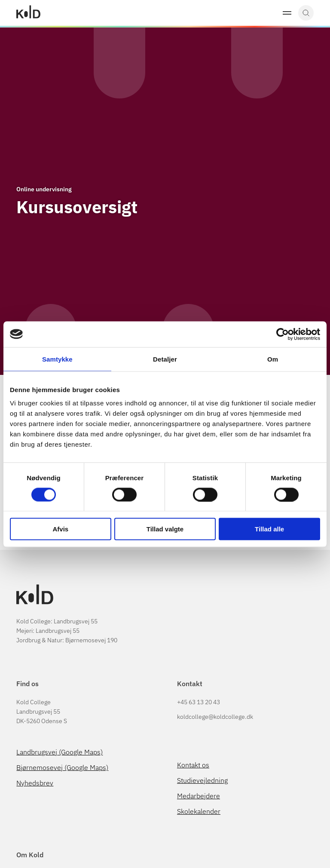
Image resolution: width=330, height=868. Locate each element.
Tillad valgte (165, 529)
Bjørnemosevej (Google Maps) (62, 767)
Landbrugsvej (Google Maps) (60, 752)
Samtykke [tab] (57, 359)
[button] (287, 13)
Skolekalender (199, 811)
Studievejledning (202, 780)
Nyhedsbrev (35, 783)
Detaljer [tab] (165, 359)
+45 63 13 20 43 (199, 702)
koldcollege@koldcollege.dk (215, 717)
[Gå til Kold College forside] (28, 13)
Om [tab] (273, 359)
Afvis (60, 529)
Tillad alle (269, 529)
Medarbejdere (199, 796)
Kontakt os (193, 765)
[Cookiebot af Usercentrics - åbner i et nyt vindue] (283, 334)
